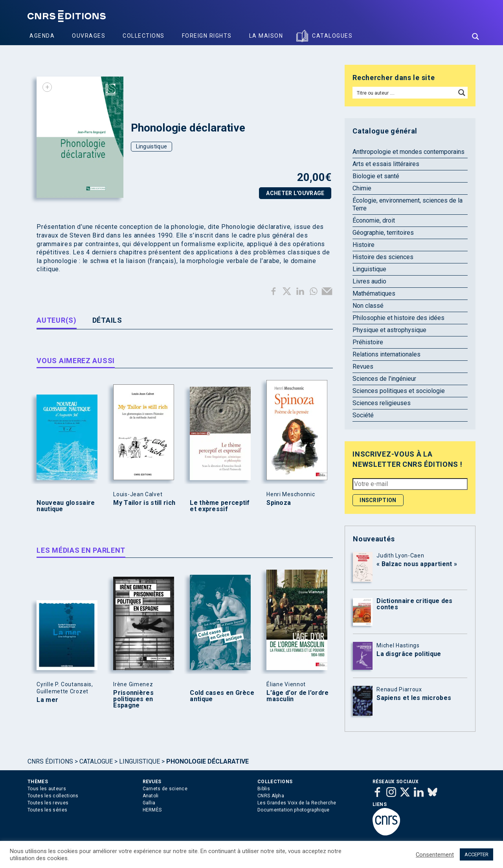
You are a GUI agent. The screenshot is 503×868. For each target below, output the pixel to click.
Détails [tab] (107, 320)
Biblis (264, 789)
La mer (47, 700)
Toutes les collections (53, 796)
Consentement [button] (435, 855)
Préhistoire (368, 342)
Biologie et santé (376, 176)
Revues (363, 366)
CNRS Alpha (271, 796)
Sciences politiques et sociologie (399, 391)
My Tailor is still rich (144, 503)
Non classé (368, 306)
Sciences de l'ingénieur (384, 379)
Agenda (42, 36)
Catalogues (332, 36)
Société (363, 415)
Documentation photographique (293, 810)
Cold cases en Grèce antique (222, 696)
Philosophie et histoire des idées (398, 318)
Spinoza (279, 503)
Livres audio (369, 281)
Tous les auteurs (47, 789)
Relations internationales (386, 354)
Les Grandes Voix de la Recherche (297, 803)
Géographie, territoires (383, 233)
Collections (144, 36)
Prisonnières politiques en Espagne (133, 699)
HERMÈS (152, 810)
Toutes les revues (48, 803)
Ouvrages (89, 36)
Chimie (362, 188)
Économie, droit (374, 220)
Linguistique (152, 146)
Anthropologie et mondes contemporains (408, 152)
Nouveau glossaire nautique (66, 506)
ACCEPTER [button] (476, 854)
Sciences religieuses (382, 403)
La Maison (266, 36)
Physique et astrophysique (389, 330)
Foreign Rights (207, 36)
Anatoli (151, 796)
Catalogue (96, 761)
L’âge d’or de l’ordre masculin (297, 696)
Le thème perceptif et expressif (220, 506)
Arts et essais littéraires (386, 164)
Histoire (363, 245)
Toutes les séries (47, 810)
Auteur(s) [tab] (56, 320)
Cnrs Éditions (50, 761)
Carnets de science (165, 789)
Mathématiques (374, 293)
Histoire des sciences (383, 257)
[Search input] (405, 93)
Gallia (149, 803)
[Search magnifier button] (475, 37)
